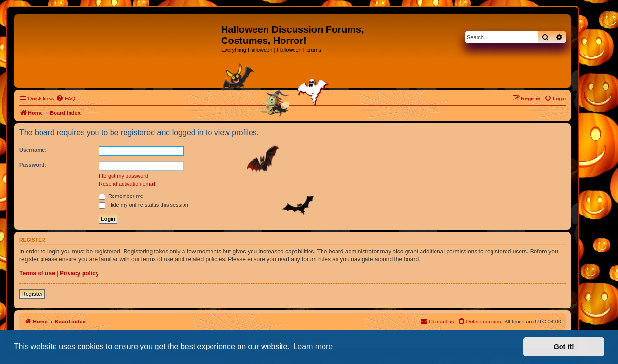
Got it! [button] (564, 347)
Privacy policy (79, 273)
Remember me (121, 196)
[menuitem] (66, 98)
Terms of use (37, 273)
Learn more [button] (313, 346)
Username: (33, 150)
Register (32, 294)
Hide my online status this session (144, 205)
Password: (33, 165)
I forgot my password (124, 176)
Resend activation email (127, 184)
